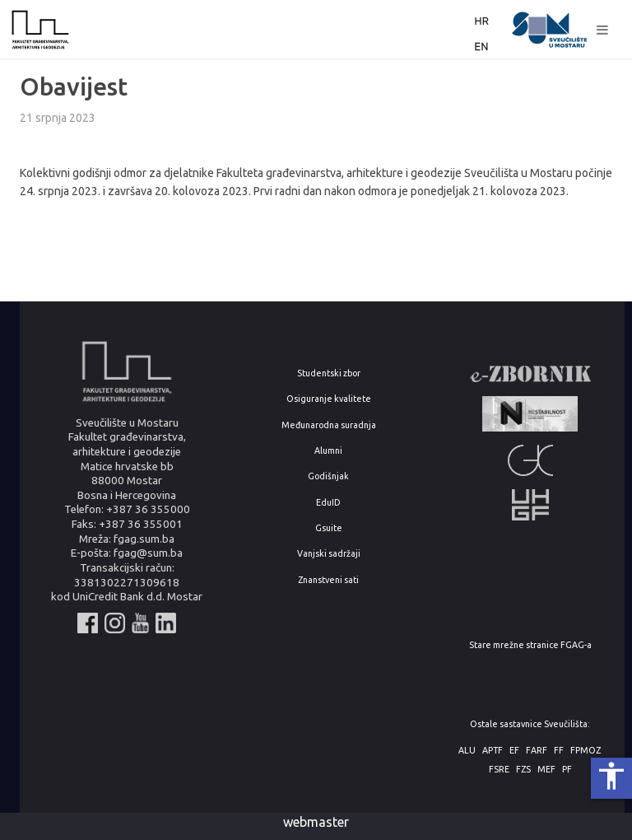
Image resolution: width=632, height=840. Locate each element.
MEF (546, 770)
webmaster (316, 822)
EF (514, 751)
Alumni (328, 451)
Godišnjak (328, 476)
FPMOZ (586, 751)
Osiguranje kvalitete (329, 399)
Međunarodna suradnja (329, 425)
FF (559, 751)
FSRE (499, 770)
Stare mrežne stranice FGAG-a (530, 645)
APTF (493, 751)
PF (567, 770)
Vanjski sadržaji (329, 554)
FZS (523, 770)
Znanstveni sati (328, 580)
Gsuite (329, 528)
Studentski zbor (329, 373)
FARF (537, 751)
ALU (467, 751)
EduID (328, 503)
